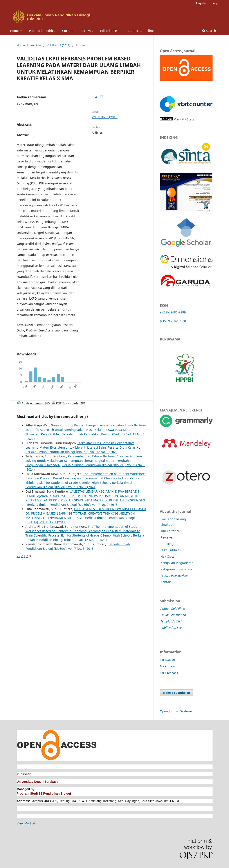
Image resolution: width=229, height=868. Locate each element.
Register (201, 3)
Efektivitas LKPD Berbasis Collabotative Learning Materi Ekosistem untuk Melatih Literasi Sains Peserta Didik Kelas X (82, 445)
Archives (87, 31)
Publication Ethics (42, 31)
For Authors (168, 666)
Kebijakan (176, 569)
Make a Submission (177, 693)
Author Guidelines (142, 31)
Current (68, 31)
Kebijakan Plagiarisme (177, 563)
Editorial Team (111, 31)
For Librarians (169, 673)
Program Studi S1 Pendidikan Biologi (44, 793)
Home (15, 31)
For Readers (168, 660)
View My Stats (184, 119)
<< (18, 556)
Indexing (167, 544)
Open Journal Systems (176, 711)
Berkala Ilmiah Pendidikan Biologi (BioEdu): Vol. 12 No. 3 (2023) (72, 452)
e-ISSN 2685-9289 (173, 312)
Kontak (166, 582)
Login (215, 3)
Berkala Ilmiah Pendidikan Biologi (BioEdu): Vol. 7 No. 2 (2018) (73, 505)
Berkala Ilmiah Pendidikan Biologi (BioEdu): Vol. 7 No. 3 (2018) (78, 546)
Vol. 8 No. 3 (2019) (59, 45)
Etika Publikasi (171, 550)
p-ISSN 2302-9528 (173, 321)
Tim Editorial (170, 531)
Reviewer (167, 537)
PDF (101, 96)
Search (209, 31)
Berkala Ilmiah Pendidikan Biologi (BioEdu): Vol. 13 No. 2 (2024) (79, 485)
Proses (174, 576)
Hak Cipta (168, 556)
